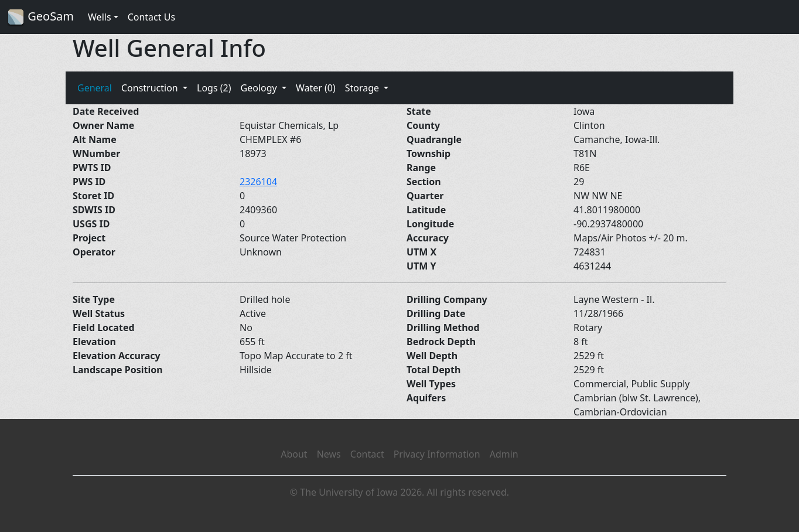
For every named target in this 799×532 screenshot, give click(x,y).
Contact (367, 454)
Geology (259, 88)
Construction (151, 88)
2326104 (258, 182)
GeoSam (40, 17)
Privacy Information (437, 454)
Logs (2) (214, 88)
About (294, 454)
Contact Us (151, 17)
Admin (504, 454)
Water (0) (316, 88)
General (95, 88)
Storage (363, 88)
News (329, 454)
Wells (100, 17)
